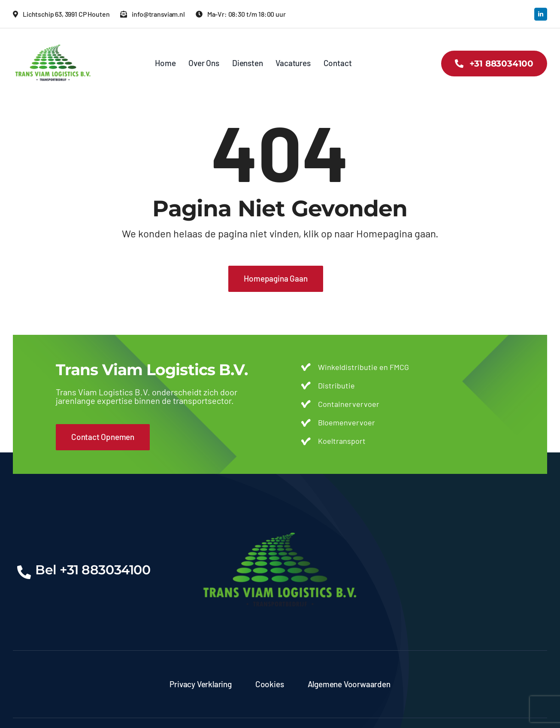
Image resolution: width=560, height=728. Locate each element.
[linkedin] (541, 14)
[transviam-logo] (53, 41)
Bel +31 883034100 (93, 570)
